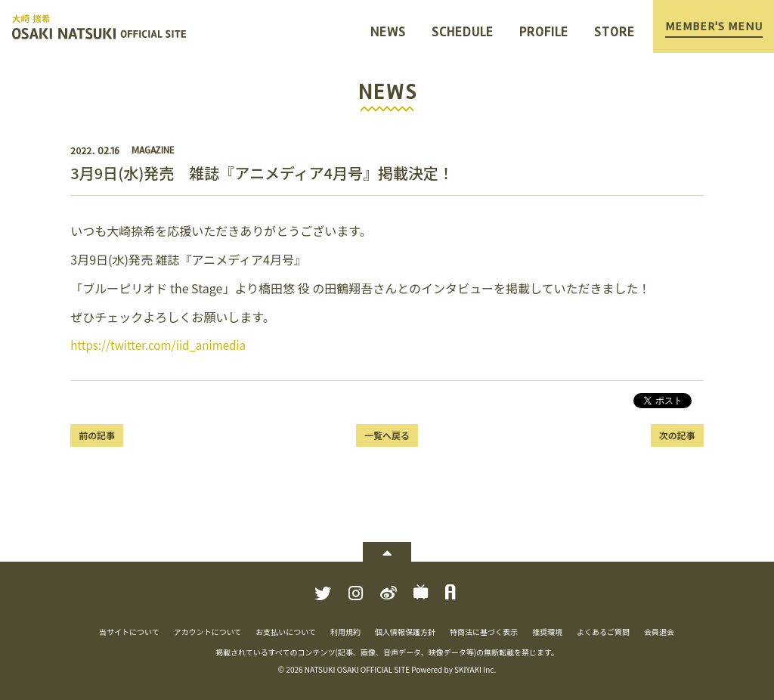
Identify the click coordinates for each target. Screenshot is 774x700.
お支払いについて (286, 632)
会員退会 (659, 632)
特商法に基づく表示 (484, 632)
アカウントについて (208, 632)
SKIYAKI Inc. (475, 669)
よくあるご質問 (603, 632)
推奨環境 (547, 632)
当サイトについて (129, 632)
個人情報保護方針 (405, 632)
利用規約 (345, 632)
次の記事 (677, 435)
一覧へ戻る (387, 435)
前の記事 (97, 435)
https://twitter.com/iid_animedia (163, 345)
